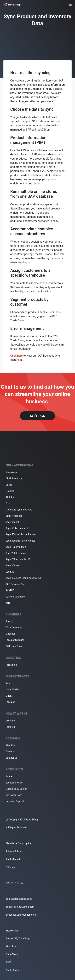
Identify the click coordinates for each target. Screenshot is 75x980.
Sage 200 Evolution (16, 553)
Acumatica (11, 472)
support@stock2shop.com (20, 907)
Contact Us (11, 758)
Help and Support (15, 801)
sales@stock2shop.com (19, 899)
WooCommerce (14, 628)
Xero (8, 603)
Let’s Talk (37, 416)
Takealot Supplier (15, 640)
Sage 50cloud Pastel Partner (21, 534)
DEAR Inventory (14, 479)
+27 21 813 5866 (15, 883)
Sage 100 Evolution (16, 547)
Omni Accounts (14, 516)
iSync (8, 503)
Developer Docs (14, 795)
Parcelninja (11, 665)
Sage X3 (10, 572)
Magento (10, 634)
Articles (10, 776)
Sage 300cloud (13, 566)
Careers (10, 752)
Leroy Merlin (12, 690)
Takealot (10, 702)
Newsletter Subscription (19, 843)
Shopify (10, 621)
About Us (10, 745)
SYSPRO (10, 590)
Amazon (10, 683)
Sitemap (10, 867)
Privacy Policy (13, 851)
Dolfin (9, 485)
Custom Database (15, 597)
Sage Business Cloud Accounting (23, 578)
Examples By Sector (16, 789)
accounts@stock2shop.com (21, 915)
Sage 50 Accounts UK (17, 528)
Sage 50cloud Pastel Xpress (20, 541)
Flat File (10, 491)
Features (10, 727)
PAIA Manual (13, 859)
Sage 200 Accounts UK (18, 559)
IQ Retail (10, 497)
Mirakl (9, 696)
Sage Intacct (12, 522)
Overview (10, 721)
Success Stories (14, 783)
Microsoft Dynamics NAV (19, 510)
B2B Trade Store (14, 646)
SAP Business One (15, 584)
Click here (16, 356)
